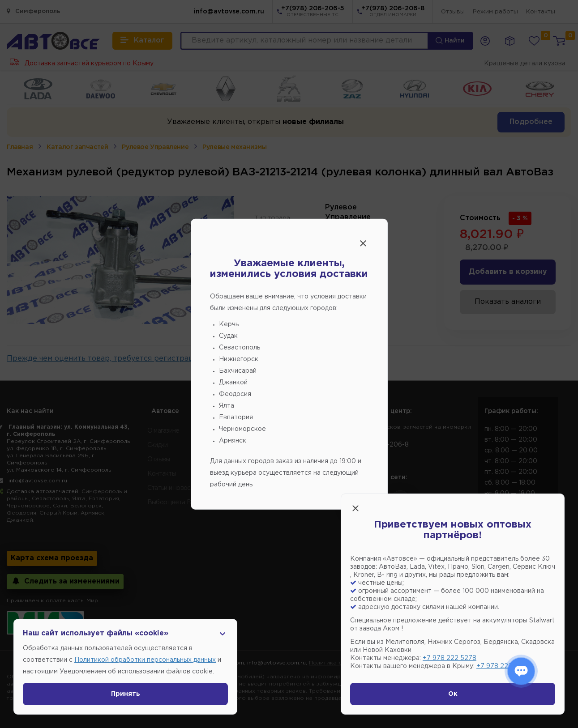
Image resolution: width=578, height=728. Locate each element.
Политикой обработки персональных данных (145, 660)
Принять (126, 694)
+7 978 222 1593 (502, 666)
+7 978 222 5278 (450, 658)
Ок (453, 694)
